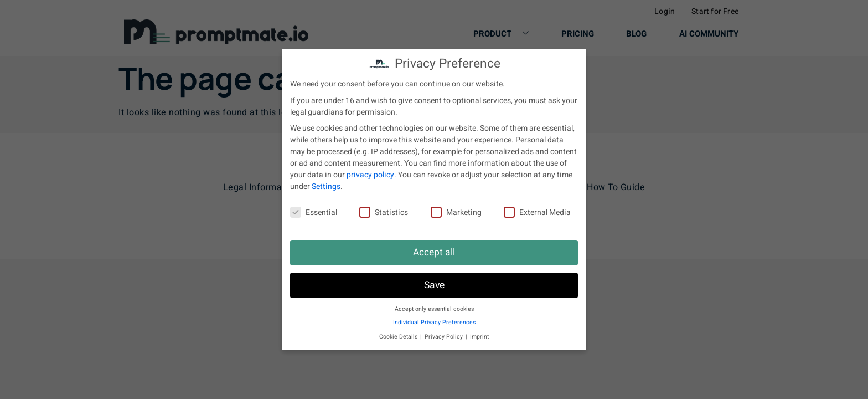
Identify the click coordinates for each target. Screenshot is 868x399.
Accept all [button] (434, 252)
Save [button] (434, 285)
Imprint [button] (479, 337)
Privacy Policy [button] (445, 337)
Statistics (384, 213)
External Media (537, 213)
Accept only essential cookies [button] (434, 309)
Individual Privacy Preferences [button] (434, 322)
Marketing (456, 213)
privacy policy (370, 175)
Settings (326, 186)
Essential (314, 213)
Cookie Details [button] (399, 337)
